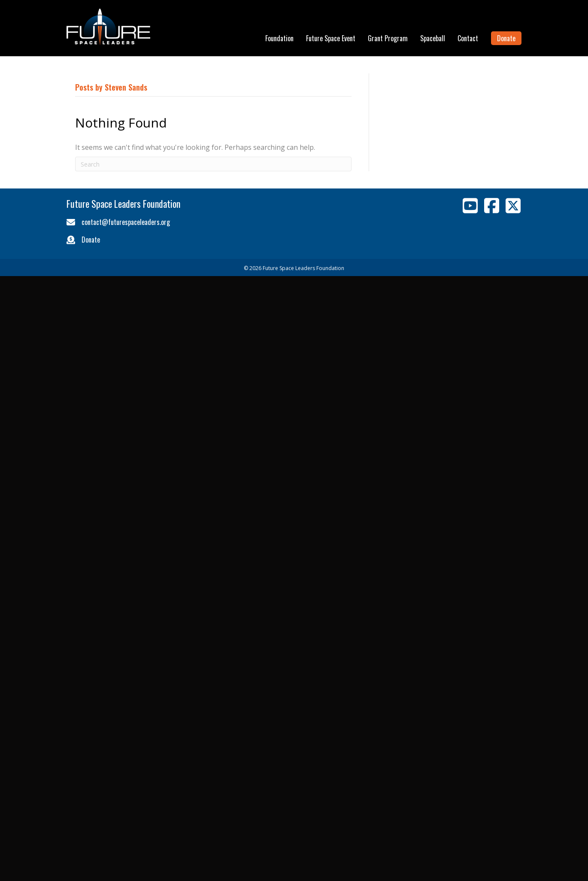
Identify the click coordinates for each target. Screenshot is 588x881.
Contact (468, 38)
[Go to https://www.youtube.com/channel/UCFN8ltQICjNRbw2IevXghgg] (470, 206)
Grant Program (388, 38)
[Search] (213, 164)
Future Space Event (331, 38)
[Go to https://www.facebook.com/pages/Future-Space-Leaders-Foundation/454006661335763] (491, 206)
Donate (506, 38)
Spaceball (433, 38)
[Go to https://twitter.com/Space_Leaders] (513, 206)
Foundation (279, 38)
